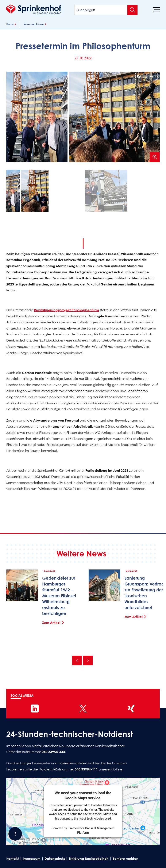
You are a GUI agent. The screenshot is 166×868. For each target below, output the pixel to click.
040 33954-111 (86, 769)
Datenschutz (55, 859)
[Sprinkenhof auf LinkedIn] (35, 709)
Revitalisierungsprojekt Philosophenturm (66, 310)
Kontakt (13, 859)
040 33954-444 (53, 752)
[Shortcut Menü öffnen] (15, 834)
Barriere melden (125, 859)
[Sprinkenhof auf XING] (131, 709)
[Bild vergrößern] (155, 157)
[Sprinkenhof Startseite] (34, 9)
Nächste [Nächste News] (88, 660)
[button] (44, 192)
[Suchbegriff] (106, 10)
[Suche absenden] (132, 10)
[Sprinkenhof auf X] (83, 709)
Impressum (32, 859)
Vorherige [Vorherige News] (77, 660)
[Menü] (157, 9)
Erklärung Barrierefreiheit (89, 859)
